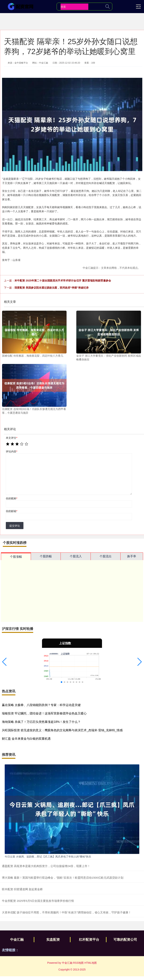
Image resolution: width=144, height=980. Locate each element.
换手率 (132, 556)
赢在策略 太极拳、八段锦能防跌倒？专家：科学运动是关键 (41, 705)
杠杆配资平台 (89, 940)
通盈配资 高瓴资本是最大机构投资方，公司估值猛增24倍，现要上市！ (46, 866)
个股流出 (106, 556)
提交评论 (15, 526)
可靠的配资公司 (125, 940)
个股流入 (76, 556)
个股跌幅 (46, 556)
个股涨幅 (16, 557)
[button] (4, 662)
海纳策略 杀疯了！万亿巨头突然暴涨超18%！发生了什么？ (41, 722)
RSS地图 (78, 963)
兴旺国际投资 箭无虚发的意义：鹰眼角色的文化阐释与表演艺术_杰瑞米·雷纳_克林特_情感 (62, 730)
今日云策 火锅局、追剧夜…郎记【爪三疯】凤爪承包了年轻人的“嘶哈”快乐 (48, 857)
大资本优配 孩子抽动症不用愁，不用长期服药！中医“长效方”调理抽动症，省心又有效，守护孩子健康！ (66, 912)
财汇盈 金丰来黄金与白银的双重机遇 (26, 739)
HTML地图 (91, 963)
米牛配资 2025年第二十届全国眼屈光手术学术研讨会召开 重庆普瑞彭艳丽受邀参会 (63, 281)
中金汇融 (17, 940)
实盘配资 (53, 940)
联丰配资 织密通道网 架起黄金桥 (22, 889)
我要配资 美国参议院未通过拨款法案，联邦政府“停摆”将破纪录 (52, 288)
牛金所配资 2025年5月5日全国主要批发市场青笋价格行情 (38, 901)
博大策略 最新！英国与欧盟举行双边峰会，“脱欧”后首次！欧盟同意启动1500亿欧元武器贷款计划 (63, 878)
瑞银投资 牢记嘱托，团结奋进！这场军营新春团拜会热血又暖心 (44, 713)
